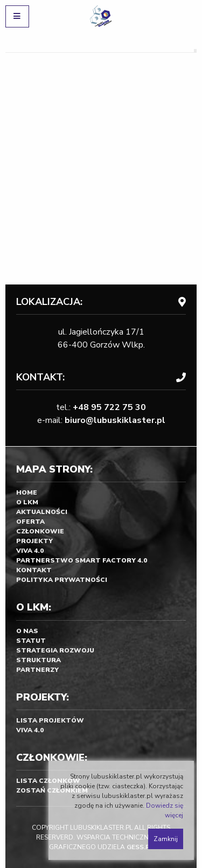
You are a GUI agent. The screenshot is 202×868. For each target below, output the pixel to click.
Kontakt (34, 570)
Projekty (34, 541)
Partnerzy (37, 670)
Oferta (30, 522)
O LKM (27, 502)
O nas (27, 631)
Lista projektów (50, 720)
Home (27, 492)
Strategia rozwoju (55, 650)
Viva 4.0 (30, 551)
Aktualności (42, 512)
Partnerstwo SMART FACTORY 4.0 (82, 560)
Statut (31, 641)
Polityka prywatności (62, 580)
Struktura (39, 660)
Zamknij (166, 839)
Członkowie (40, 531)
